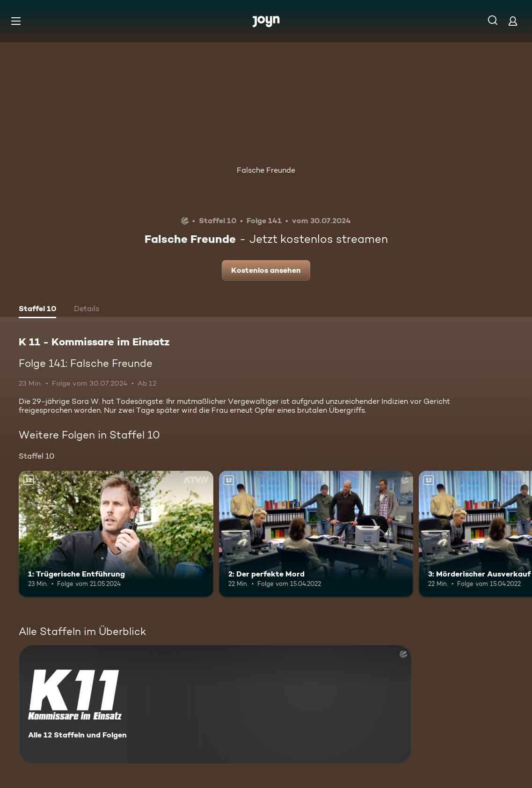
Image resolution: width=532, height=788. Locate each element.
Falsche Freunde (266, 170)
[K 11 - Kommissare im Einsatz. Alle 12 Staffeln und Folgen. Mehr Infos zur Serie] (215, 704)
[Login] (513, 21)
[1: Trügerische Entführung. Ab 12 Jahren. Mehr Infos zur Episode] (116, 534)
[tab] (37, 310)
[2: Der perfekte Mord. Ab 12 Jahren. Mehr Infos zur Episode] (316, 534)
